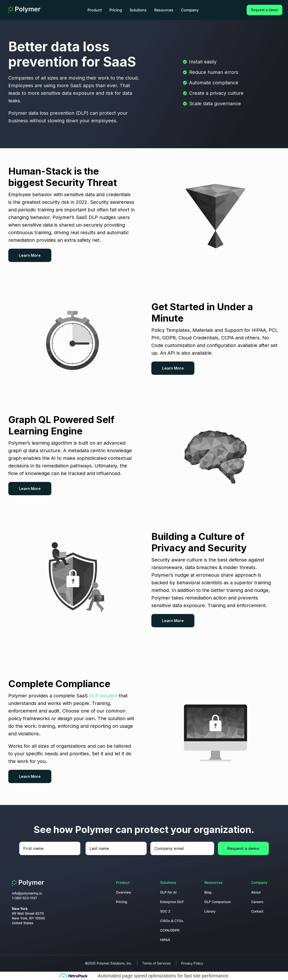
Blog (208, 892)
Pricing (116, 10)
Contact (257, 911)
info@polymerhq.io (27, 893)
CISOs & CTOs (172, 921)
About (256, 892)
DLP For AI (168, 892)
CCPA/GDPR (170, 930)
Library (210, 911)
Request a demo (264, 10)
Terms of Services (156, 963)
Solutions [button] (138, 10)
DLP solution (103, 696)
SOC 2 (165, 911)
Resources (164, 10)
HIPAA (165, 940)
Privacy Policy (192, 963)
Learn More (30, 255)
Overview (124, 892)
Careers (257, 902)
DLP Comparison (218, 902)
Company (190, 10)
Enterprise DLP (172, 902)
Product (95, 10)
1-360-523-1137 (24, 898)
